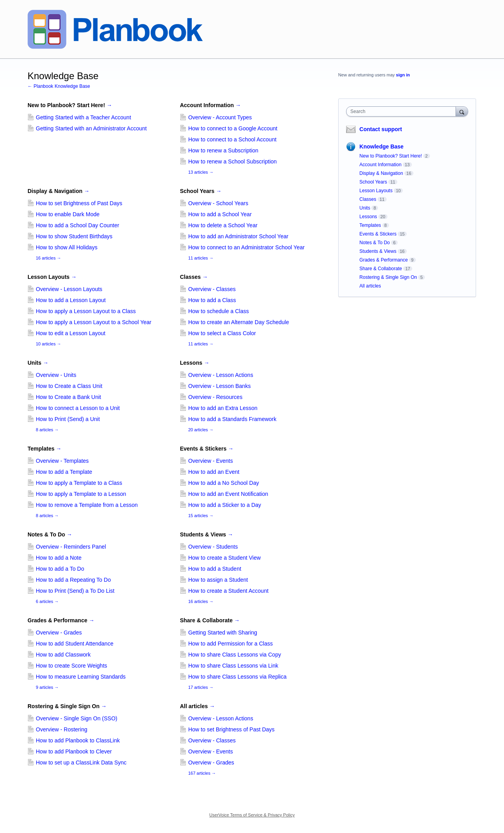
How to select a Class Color (222, 333)
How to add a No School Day (224, 483)
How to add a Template (64, 472)
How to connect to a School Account (232, 139)
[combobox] (403, 111)
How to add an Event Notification (228, 494)
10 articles (48, 344)
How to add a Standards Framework (232, 419)
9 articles (47, 687)
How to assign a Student (218, 580)
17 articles (201, 687)
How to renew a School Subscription (233, 161)
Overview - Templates (62, 461)
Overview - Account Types (220, 117)
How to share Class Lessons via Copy (235, 655)
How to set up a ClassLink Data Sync (81, 763)
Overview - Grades (59, 633)
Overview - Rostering (62, 729)
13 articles (201, 172)
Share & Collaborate (210, 620)
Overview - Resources (215, 397)
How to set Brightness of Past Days (79, 203)
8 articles (47, 430)
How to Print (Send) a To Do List (75, 591)
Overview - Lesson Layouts (69, 289)
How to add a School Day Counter (78, 225)
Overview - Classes (212, 289)
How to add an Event (214, 472)
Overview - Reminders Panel (71, 547)
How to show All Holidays (67, 247)
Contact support (381, 129)
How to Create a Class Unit (69, 386)
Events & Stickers (207, 449)
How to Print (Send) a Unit (68, 419)
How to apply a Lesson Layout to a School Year (94, 322)
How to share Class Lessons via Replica (237, 677)
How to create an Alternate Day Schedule (239, 322)
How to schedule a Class (219, 311)
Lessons (195, 363)
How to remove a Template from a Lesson (87, 505)
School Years (201, 191)
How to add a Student (215, 569)
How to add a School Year (220, 214)
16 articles (48, 258)
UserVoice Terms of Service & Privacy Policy (252, 815)
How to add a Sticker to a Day (225, 505)
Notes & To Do (50, 534)
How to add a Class (212, 300)
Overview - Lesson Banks (220, 386)
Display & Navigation (58, 191)
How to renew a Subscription (223, 150)
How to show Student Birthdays (74, 236)
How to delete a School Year (223, 225)
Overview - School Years (218, 203)
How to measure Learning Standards (81, 677)
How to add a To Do (60, 569)
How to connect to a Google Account (233, 128)
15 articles (201, 516)
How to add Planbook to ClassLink (78, 740)
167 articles (202, 773)
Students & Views (207, 534)
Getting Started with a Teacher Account (83, 117)
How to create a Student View (224, 558)
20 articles (201, 430)
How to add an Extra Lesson (223, 408)
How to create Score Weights (71, 666)
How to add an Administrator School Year (238, 236)
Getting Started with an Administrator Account (91, 128)
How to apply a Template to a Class (79, 483)
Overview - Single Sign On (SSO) (77, 718)
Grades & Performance (61, 620)
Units (38, 363)
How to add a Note (59, 558)
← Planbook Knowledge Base (59, 86)
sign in (403, 75)
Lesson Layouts (52, 277)
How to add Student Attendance (75, 644)
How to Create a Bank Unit (69, 397)
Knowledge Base (382, 147)
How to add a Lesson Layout (71, 300)
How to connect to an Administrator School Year (246, 247)
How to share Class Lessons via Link (233, 666)
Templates (44, 449)
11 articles (201, 258)
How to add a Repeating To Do (73, 580)
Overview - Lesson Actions (221, 375)
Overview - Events (211, 461)
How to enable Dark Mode (68, 214)
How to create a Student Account (228, 591)
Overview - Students (213, 547)
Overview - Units (56, 375)
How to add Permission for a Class (231, 644)
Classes (194, 277)
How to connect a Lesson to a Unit (78, 408)
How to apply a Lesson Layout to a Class (86, 311)
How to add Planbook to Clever (74, 751)
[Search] (462, 111)
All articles (197, 706)
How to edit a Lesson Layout (71, 333)
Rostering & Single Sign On (67, 706)
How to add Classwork (63, 655)
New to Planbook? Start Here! (70, 105)
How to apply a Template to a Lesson (81, 494)
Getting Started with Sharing (223, 633)
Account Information (210, 105)
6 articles (47, 601)
